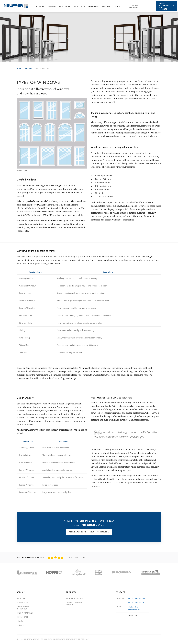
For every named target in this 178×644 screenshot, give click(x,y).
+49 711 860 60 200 (136, 599)
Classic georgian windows (74, 604)
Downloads (22, 603)
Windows (40, 6)
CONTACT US (132, 616)
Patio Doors (52, 6)
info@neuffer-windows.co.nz (134, 608)
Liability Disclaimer (25, 613)
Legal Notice (22, 617)
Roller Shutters (79, 6)
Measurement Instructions (23, 608)
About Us (21, 598)
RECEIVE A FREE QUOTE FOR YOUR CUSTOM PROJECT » (89, 532)
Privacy (20, 621)
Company (106, 6)
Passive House (94, 6)
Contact (116, 6)
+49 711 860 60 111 (136, 603)
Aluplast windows (74, 598)
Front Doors (65, 6)
